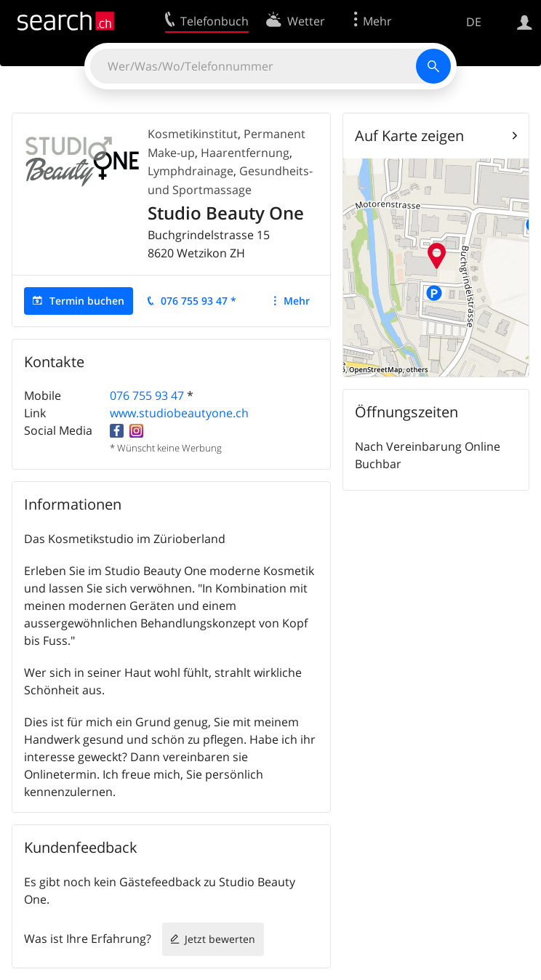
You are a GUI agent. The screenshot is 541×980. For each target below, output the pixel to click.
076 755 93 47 (147, 395)
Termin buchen (87, 301)
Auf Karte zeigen (409, 136)
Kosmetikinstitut (193, 134)
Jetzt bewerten (220, 939)
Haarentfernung (245, 153)
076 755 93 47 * (199, 301)
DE (474, 22)
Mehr (297, 301)
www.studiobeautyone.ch (179, 413)
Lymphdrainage (191, 171)
